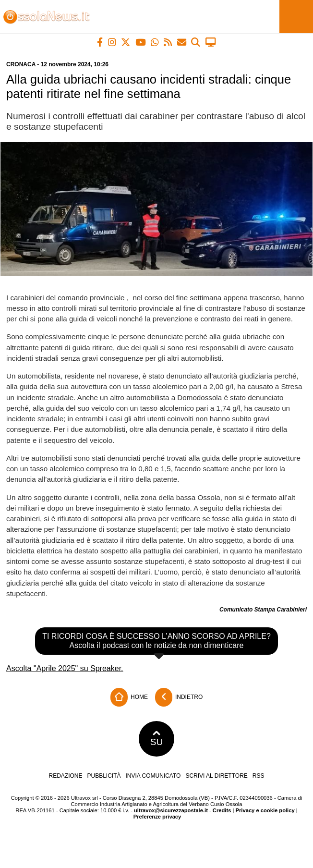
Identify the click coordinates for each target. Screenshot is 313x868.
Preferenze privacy (157, 817)
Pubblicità (104, 776)
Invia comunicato (153, 776)
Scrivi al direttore (216, 776)
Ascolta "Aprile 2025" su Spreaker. (65, 668)
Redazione (65, 776)
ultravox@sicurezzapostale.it (171, 810)
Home (129, 697)
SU (157, 739)
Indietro (179, 697)
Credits (222, 810)
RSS (259, 776)
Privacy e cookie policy (265, 810)
